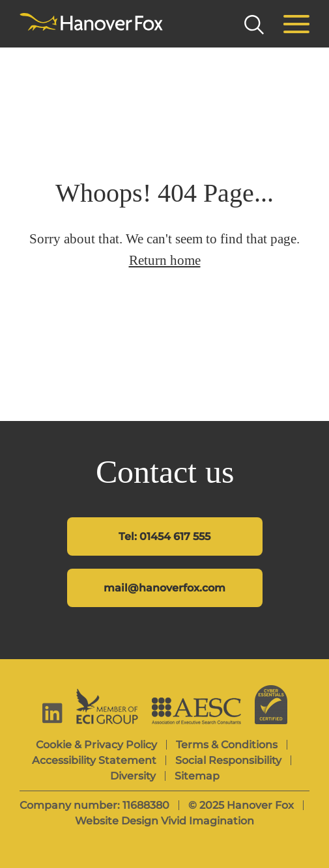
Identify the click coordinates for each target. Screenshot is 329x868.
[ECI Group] (107, 706)
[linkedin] (52, 713)
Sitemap (197, 776)
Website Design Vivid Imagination (164, 821)
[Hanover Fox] (91, 23)
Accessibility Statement (94, 760)
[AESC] (196, 711)
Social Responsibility (228, 760)
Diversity (133, 776)
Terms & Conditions (227, 745)
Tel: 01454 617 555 (164, 536)
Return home (165, 261)
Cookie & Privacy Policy (96, 745)
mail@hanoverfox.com (164, 588)
